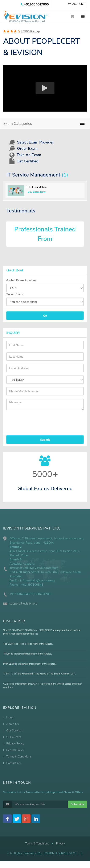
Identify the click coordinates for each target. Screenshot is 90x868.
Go (45, 316)
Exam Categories (18, 124)
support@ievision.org (23, 604)
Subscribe (77, 804)
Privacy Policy (15, 744)
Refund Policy (15, 750)
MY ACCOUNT (76, 4)
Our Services (15, 730)
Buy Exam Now (37, 192)
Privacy (60, 844)
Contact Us (13, 763)
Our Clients (14, 737)
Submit (45, 440)
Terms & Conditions (19, 757)
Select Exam (15, 294)
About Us (13, 724)
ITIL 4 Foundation (36, 187)
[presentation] (30, 420)
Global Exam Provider (21, 280)
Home (10, 717)
